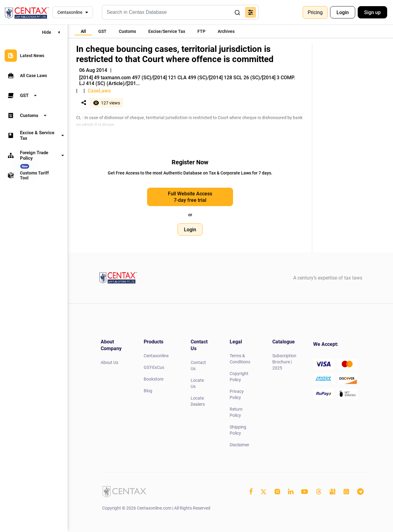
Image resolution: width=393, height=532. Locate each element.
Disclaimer (239, 445)
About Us (109, 362)
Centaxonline (70, 12)
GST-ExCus (154, 367)
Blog (148, 391)
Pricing (315, 12)
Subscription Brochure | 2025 (284, 362)
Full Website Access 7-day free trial (190, 197)
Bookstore (154, 379)
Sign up (372, 12)
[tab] (83, 31)
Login (343, 12)
